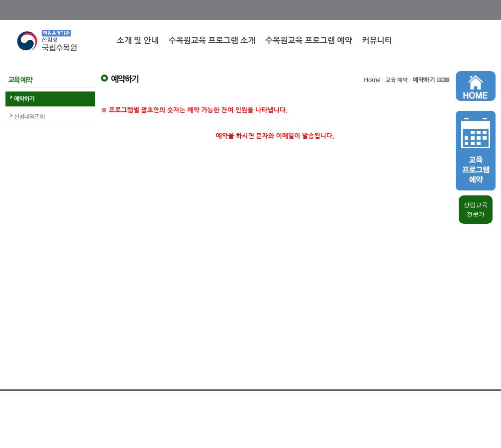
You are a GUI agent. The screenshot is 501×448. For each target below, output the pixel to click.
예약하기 (24, 99)
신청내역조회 (29, 117)
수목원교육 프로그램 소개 (212, 41)
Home (372, 80)
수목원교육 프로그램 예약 (308, 41)
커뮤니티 (377, 41)
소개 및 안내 (138, 41)
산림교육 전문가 (476, 210)
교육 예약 (397, 80)
